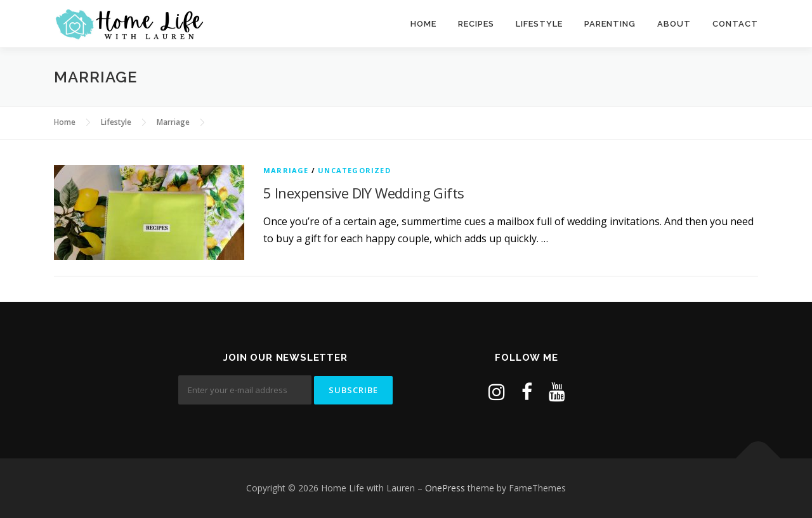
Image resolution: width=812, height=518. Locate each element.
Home (423, 24)
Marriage (286, 170)
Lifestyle (539, 24)
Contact (735, 24)
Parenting (610, 24)
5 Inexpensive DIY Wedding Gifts (363, 193)
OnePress (445, 488)
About (674, 24)
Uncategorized (354, 170)
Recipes (476, 24)
